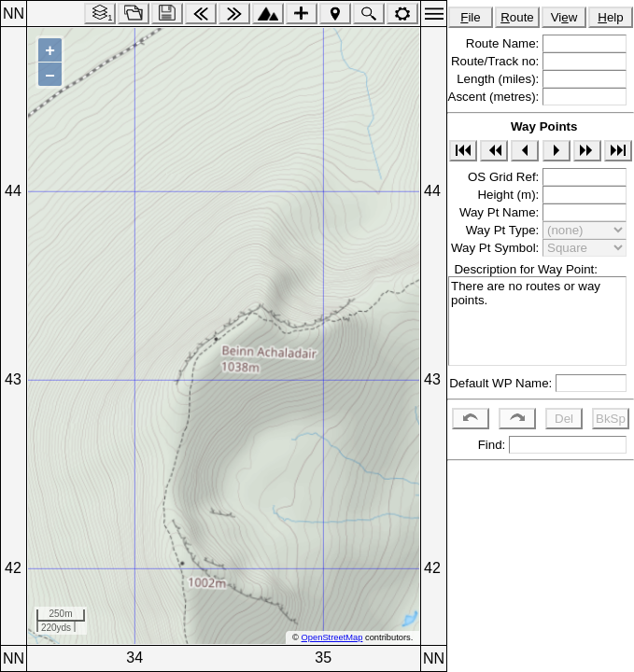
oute (517, 17)
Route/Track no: (497, 61)
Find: (490, 445)
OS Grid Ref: (505, 177)
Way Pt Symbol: (497, 248)
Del (564, 419)
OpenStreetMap (332, 637)
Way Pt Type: (504, 230)
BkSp (611, 419)
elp (610, 17)
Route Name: (504, 43)
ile (471, 17)
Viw (564, 17)
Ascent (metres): (495, 97)
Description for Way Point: (522, 269)
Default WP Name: (502, 383)
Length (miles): (500, 79)
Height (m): (510, 195)
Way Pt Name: (501, 212)
